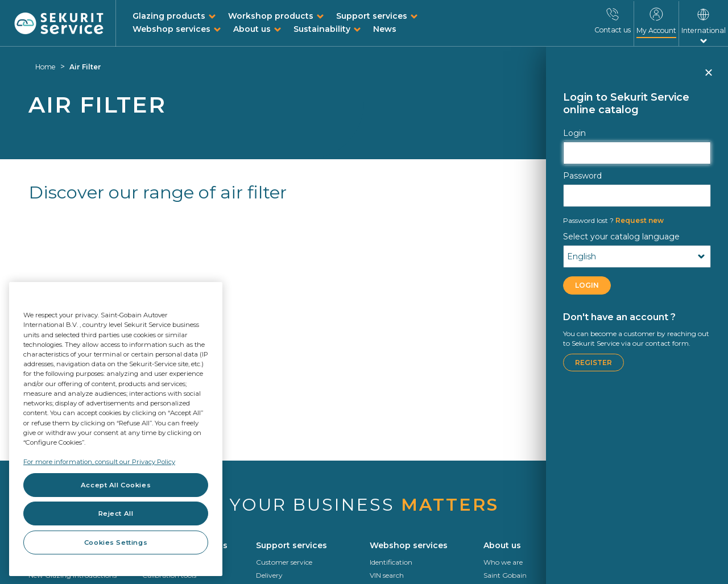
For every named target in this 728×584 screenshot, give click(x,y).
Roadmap (614, 575)
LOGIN (587, 285)
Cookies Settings (116, 542)
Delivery (269, 575)
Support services (372, 16)
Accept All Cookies (116, 485)
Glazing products (169, 16)
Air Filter (85, 67)
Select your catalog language (621, 237)
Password (582, 176)
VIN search (387, 575)
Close (708, 77)
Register (593, 363)
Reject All (116, 513)
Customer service (284, 562)
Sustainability (322, 29)
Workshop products (271, 16)
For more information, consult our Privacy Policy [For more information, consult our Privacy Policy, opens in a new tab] (99, 462)
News (385, 29)
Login (574, 133)
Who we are (503, 562)
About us (252, 29)
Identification (391, 562)
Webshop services (171, 29)
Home (45, 67)
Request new (613, 220)
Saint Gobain (505, 575)
